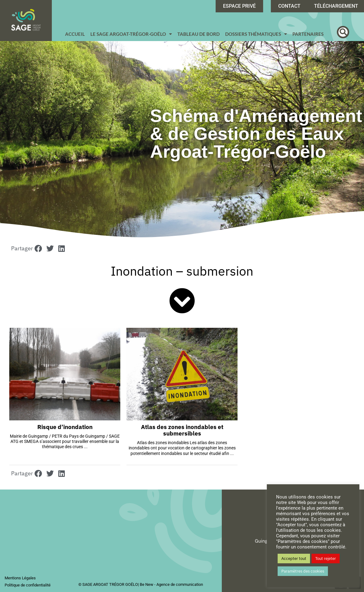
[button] (343, 32)
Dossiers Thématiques (256, 34)
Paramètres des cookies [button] (303, 571)
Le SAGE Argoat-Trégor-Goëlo (131, 34)
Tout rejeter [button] (326, 559)
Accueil (75, 34)
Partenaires (308, 34)
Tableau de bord (199, 34)
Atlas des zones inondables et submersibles (182, 430)
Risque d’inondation (65, 427)
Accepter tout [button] (294, 559)
